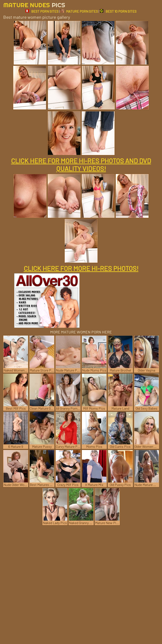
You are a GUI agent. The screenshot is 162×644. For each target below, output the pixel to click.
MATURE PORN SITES (79, 11)
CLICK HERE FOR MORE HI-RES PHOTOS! (81, 268)
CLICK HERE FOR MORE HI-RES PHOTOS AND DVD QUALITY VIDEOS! (81, 165)
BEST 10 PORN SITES (118, 11)
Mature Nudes (34, 5)
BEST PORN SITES (42, 11)
